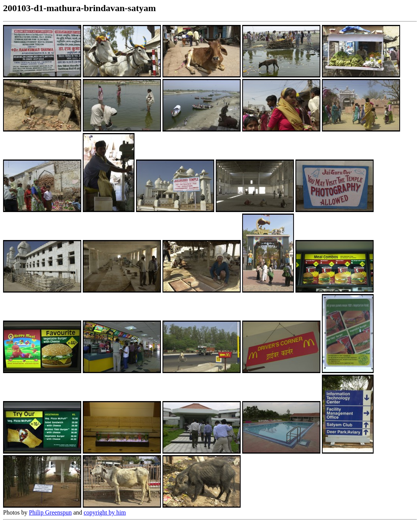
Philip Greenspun (51, 512)
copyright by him (105, 512)
